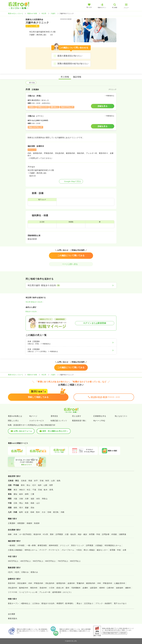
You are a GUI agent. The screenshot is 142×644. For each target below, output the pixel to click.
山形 (53, 481)
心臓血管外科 (120, 583)
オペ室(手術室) (25, 534)
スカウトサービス (37, 421)
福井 (40, 485)
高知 (32, 508)
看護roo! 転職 (32, 13)
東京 (15, 490)
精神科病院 (53, 545)
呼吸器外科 (108, 583)
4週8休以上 (26, 603)
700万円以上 (63, 561)
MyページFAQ (99, 421)
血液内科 (71, 583)
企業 (125, 550)
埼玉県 (44, 13)
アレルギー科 (45, 592)
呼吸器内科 (39, 583)
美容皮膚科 (22, 583)
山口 (38, 503)
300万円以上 (13, 561)
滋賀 (32, 499)
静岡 (27, 494)
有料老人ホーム (31, 550)
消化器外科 (12, 588)
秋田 (47, 481)
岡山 (21, 503)
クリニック (65, 545)
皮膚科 (85, 588)
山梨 (45, 485)
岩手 (36, 481)
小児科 (52, 588)
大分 (44, 512)
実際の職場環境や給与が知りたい (73, 64)
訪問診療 (106, 534)
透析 (52, 534)
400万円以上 (26, 561)
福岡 (21, 512)
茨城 (40, 490)
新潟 (23, 485)
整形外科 (34, 588)
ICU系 (45, 534)
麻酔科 (128, 588)
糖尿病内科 (91, 583)
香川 (21, 508)
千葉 (34, 490)
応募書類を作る (100, 416)
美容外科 (12, 583)
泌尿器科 (94, 588)
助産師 (37, 523)
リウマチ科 (12, 592)
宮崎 (49, 512)
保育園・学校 (95, 534)
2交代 (10, 572)
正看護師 (12, 523)
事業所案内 (12, 619)
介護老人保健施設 (15, 550)
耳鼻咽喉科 (76, 588)
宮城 (42, 481)
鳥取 (27, 503)
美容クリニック (77, 545)
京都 (21, 499)
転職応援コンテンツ (59, 421)
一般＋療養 (31, 545)
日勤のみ (25, 572)
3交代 (17, 572)
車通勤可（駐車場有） (66, 603)
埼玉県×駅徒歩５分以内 (34, 302)
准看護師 (21, 523)
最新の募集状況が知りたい (70, 56)
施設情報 (77, 77)
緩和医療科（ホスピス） (62, 592)
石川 (34, 485)
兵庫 (27, 499)
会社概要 (12, 614)
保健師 (29, 523)
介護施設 (99, 545)
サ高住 (79, 550)
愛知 (15, 494)
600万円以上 (51, 561)
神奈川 (22, 490)
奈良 (38, 499)
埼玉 (29, 490)
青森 (30, 481)
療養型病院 (42, 545)
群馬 (51, 490)
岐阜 (21, 494)
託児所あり (89, 603)
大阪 (15, 499)
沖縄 (62, 512)
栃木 (46, 490)
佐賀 (27, 512)
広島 (15, 503)
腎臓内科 (80, 583)
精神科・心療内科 (107, 588)
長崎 (32, 512)
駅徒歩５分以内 (31, 312)
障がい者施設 (89, 550)
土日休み (36, 603)
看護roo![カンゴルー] (15, 13)
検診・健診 (82, 534)
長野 (51, 485)
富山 (28, 485)
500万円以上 (38, 561)
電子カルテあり (120, 603)
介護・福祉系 (70, 534)
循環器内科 (61, 583)
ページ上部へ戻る (71, 264)
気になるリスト (121, 416)
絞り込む (31, 83)
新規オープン (13, 603)
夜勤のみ (34, 572)
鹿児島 (56, 512)
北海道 (24, 481)
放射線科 (120, 588)
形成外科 (43, 588)
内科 (30, 583)
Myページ (33, 416)
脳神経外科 (24, 588)
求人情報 (65, 77)
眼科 (68, 588)
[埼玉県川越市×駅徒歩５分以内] (71, 285)
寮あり (79, 603)
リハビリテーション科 (28, 592)
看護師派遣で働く (79, 421)
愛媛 (27, 508)
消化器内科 (50, 583)
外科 (99, 583)
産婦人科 (60, 588)
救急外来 (37, 534)
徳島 (15, 508)
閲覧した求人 (13, 421)
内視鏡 (114, 534)
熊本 (38, 512)
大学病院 (21, 545)
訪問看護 (59, 534)
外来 (15, 534)
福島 (59, 481)
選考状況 (54, 416)
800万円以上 (75, 561)
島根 (32, 503)
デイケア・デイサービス (49, 550)
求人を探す (77, 416)
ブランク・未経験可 (104, 603)
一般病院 (12, 545)
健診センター (102, 550)
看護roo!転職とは (15, 416)
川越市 (53, 13)
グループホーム (68, 550)
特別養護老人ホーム (113, 545)
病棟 (10, 534)
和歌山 (45, 499)
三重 (32, 494)
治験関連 (123, 534)
